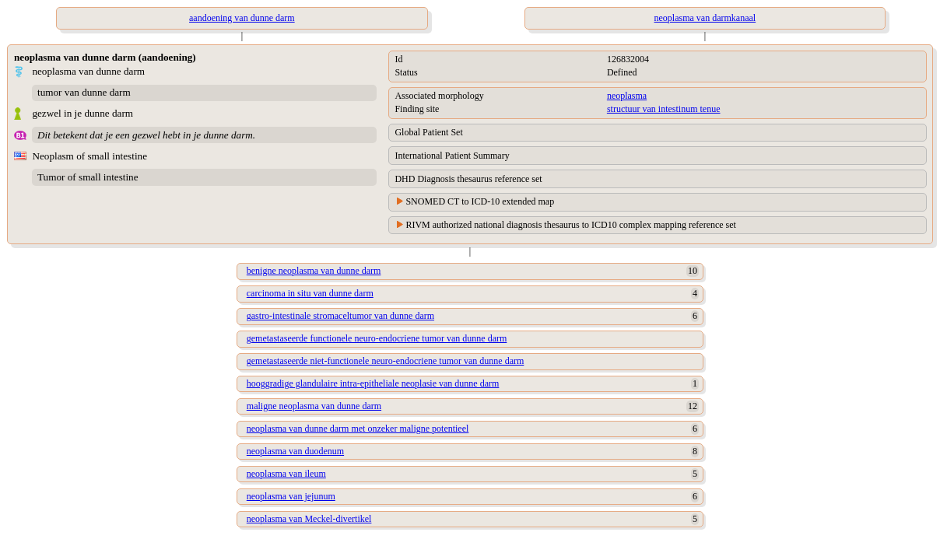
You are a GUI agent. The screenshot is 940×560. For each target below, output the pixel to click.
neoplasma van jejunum (291, 496)
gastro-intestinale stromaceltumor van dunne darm (340, 316)
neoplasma (627, 96)
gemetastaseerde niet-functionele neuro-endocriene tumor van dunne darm (386, 361)
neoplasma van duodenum (295, 451)
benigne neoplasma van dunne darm (314, 271)
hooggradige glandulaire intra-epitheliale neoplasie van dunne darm (373, 383)
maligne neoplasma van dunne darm (314, 406)
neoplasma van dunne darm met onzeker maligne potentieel (358, 429)
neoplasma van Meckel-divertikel (309, 519)
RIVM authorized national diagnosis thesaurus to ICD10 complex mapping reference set (571, 225)
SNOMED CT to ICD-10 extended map (480, 201)
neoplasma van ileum (286, 474)
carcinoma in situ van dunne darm (310, 293)
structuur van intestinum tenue (664, 109)
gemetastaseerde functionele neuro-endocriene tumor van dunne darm (377, 338)
